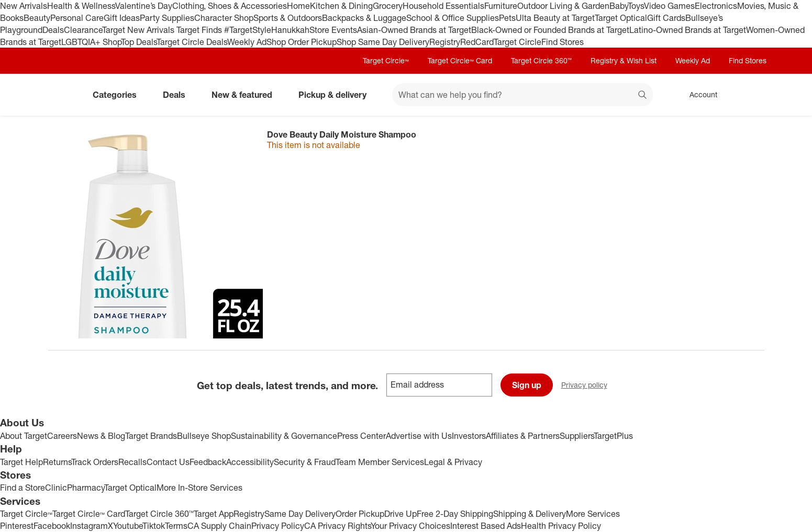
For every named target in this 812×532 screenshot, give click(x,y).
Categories (119, 95)
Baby (619, 6)
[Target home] (63, 95)
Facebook (52, 526)
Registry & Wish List (624, 60)
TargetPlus (613, 436)
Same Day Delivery (300, 514)
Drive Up (401, 514)
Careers (62, 436)
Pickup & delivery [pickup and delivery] (337, 95)
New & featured (246, 95)
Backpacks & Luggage (364, 18)
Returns (57, 462)
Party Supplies (167, 18)
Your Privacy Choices (410, 526)
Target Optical (621, 18)
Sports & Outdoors (288, 18)
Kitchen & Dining (341, 6)
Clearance (83, 30)
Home (298, 6)
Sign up (527, 385)
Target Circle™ (386, 60)
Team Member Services (380, 462)
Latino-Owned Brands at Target (688, 30)
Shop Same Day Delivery (383, 42)
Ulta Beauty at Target (555, 18)
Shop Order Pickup (302, 42)
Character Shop (224, 18)
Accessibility (250, 462)
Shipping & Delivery (530, 514)
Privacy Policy (278, 526)
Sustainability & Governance (284, 436)
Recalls (132, 462)
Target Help (21, 462)
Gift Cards (666, 18)
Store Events (333, 30)
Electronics (716, 6)
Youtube (128, 526)
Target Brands (151, 436)
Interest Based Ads (486, 526)
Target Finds (200, 30)
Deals (53, 30)
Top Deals (139, 42)
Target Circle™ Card (460, 60)
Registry (445, 42)
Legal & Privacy (453, 462)
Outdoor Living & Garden (563, 6)
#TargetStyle (248, 30)
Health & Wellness (81, 6)
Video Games (669, 6)
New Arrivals (24, 6)
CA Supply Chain (219, 526)
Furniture (501, 6)
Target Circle (518, 42)
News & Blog (101, 436)
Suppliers (577, 436)
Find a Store (23, 488)
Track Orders (95, 462)
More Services (593, 514)
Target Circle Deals (192, 42)
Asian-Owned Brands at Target (414, 30)
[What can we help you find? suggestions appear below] (522, 95)
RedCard (477, 42)
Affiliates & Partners (523, 436)
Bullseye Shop (204, 436)
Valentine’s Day (144, 6)
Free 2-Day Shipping (455, 514)
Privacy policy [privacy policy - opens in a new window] (588, 386)
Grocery (388, 6)
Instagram (89, 526)
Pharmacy (86, 488)
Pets (507, 18)
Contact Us (168, 462)
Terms (176, 526)
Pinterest (17, 526)
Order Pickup (360, 514)
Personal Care (77, 18)
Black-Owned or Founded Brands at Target (550, 30)
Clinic (56, 488)
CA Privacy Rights (337, 526)
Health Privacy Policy (561, 526)
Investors (469, 436)
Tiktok (154, 526)
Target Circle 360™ (541, 60)
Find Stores (563, 42)
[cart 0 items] (751, 95)
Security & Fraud (305, 462)
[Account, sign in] (698, 95)
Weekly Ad (247, 42)
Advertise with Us (419, 436)
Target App (214, 514)
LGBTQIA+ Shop (91, 42)
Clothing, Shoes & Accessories (230, 6)
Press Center (361, 436)
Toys (636, 6)
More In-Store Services (199, 488)
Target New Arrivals (139, 30)
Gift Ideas (122, 18)
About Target (24, 436)
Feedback (208, 462)
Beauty (37, 18)
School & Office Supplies (453, 18)
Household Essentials (443, 6)
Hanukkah (290, 30)
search (643, 96)
